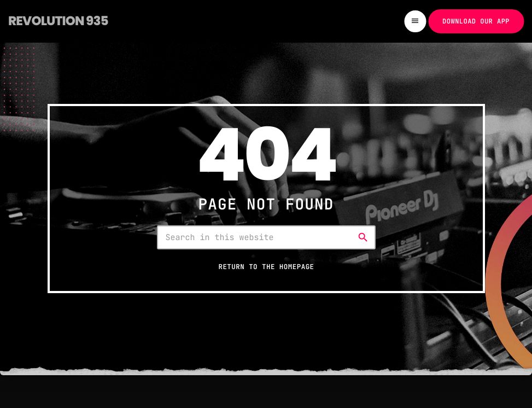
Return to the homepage (266, 267)
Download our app (476, 21)
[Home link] (58, 21)
